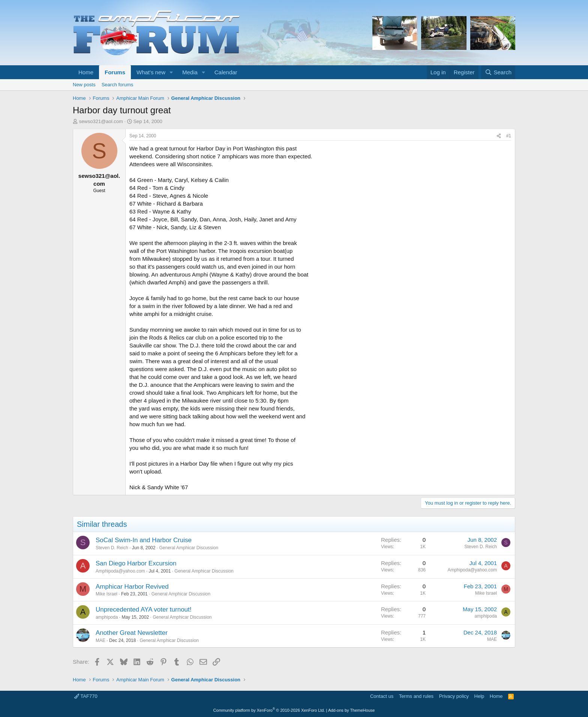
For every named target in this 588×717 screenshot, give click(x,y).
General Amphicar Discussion (188, 548)
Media (190, 72)
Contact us (382, 696)
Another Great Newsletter (132, 633)
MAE (100, 640)
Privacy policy (454, 696)
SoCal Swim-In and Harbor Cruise (144, 540)
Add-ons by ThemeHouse (352, 710)
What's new (151, 72)
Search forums (118, 85)
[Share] (499, 136)
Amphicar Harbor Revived (132, 587)
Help (479, 696)
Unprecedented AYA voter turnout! (143, 610)
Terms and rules (416, 696)
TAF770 (86, 696)
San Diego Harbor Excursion (136, 563)
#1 (509, 136)
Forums (115, 72)
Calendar (226, 72)
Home (86, 72)
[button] (171, 72)
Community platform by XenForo (269, 710)
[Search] (498, 72)
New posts (84, 85)
